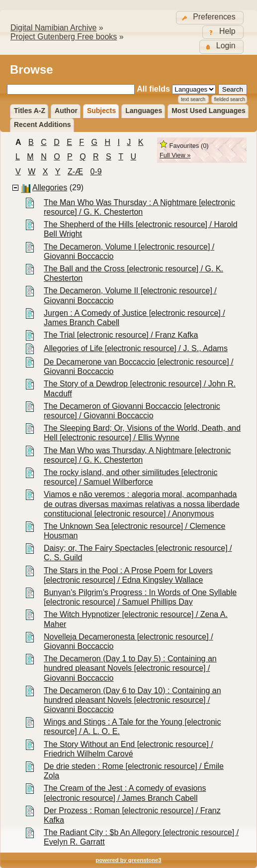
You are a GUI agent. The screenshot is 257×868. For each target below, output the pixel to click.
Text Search (193, 99)
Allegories (50, 187)
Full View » (175, 155)
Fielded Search (230, 99)
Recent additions (43, 124)
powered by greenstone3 (129, 860)
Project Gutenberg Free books (64, 37)
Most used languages (209, 111)
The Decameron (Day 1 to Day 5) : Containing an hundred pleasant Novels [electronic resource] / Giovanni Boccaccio (130, 668)
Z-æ (75, 172)
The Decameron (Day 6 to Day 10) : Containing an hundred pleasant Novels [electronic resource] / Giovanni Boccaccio (132, 700)
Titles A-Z (30, 111)
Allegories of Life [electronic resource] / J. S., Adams (136, 348)
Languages (144, 111)
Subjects (101, 111)
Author (66, 111)
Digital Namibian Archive (53, 28)
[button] (210, 18)
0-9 (96, 172)
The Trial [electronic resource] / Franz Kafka (121, 335)
